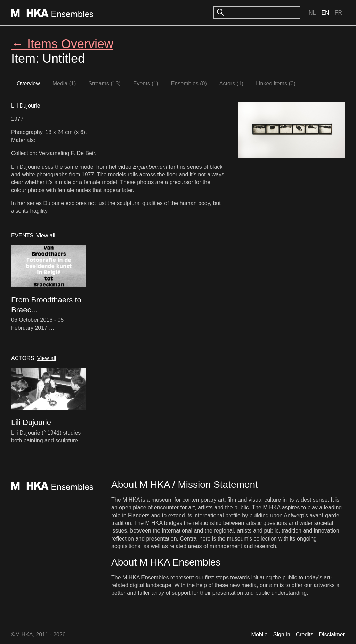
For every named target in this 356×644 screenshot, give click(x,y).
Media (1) (64, 83)
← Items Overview (62, 44)
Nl (312, 13)
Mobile (260, 634)
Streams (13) (104, 83)
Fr (338, 13)
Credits (305, 634)
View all (46, 236)
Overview (28, 83)
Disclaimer (332, 634)
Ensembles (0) (189, 83)
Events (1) (146, 83)
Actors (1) (231, 83)
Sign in (282, 634)
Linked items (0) (276, 83)
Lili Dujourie (26, 106)
